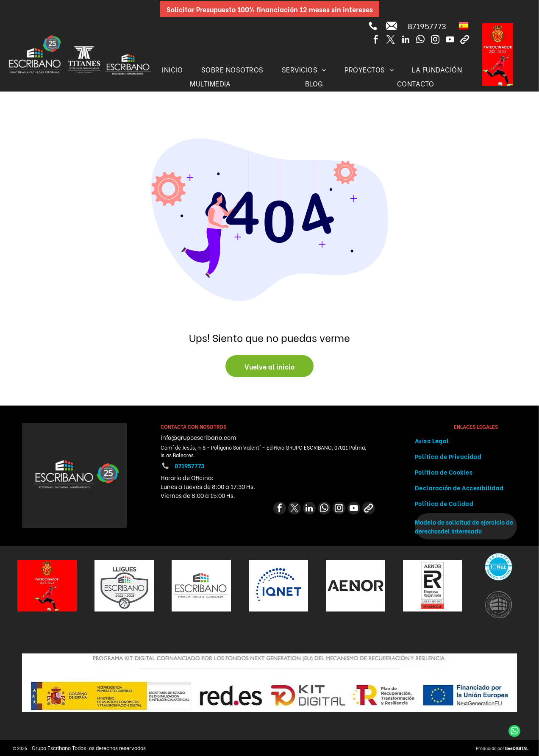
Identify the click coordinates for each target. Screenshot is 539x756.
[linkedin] (406, 40)
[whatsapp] (420, 40)
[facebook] (376, 40)
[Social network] (465, 40)
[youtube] (450, 40)
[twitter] (391, 40)
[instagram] (435, 40)
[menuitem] (172, 69)
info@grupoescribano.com (198, 437)
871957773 (427, 26)
